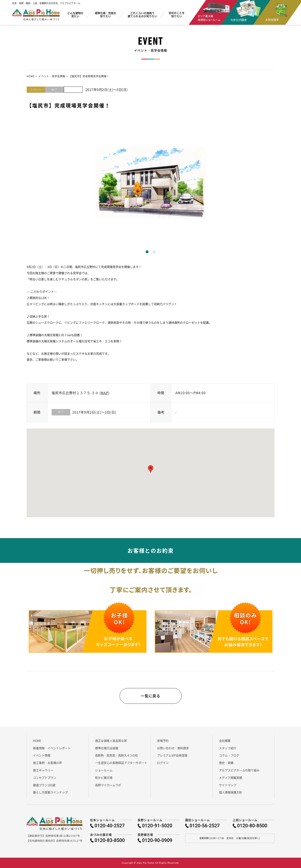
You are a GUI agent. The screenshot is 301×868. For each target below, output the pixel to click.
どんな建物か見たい (75, 15)
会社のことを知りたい (177, 14)
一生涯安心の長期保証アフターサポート (121, 763)
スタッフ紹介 (228, 748)
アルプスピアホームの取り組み (239, 770)
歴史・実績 (226, 763)
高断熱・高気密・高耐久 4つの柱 (116, 755)
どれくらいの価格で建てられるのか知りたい (142, 15)
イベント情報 (42, 755)
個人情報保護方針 (231, 792)
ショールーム (104, 770)
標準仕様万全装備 (107, 748)
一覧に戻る (150, 696)
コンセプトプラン (45, 778)
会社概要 (225, 741)
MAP (105, 393)
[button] (147, 252)
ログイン (163, 763)
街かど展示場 (104, 778)
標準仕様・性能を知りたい (106, 15)
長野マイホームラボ (108, 785)
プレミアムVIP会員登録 (172, 755)
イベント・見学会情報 (52, 76)
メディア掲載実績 (231, 778)
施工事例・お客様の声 (48, 763)
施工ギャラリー (43, 770)
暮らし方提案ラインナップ (50, 792)
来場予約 (163, 741)
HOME (31, 76)
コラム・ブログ (229, 755)
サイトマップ (228, 785)
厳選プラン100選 (44, 785)
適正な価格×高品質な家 (111, 741)
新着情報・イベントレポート (52, 748)
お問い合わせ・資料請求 (173, 748)
